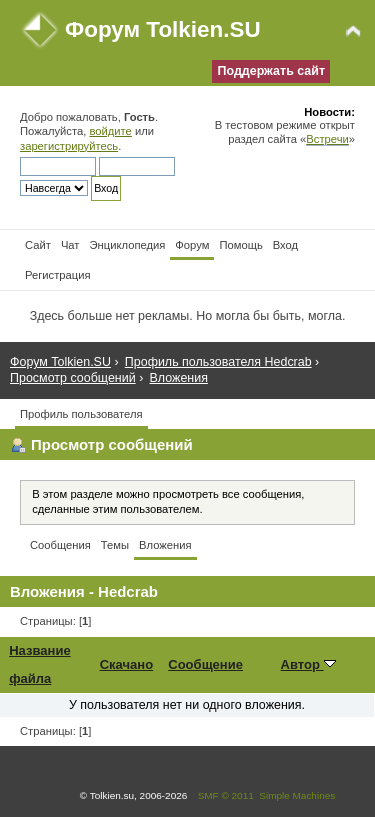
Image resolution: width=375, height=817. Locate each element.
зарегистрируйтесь (69, 146)
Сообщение (205, 664)
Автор (308, 664)
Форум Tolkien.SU (163, 29)
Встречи (327, 139)
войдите (110, 131)
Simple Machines (297, 795)
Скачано (127, 664)
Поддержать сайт (271, 71)
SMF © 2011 (226, 795)
